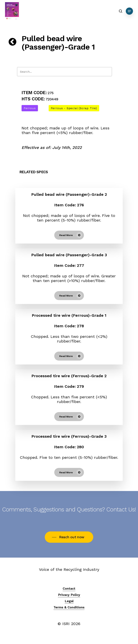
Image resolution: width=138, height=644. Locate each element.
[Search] (65, 72)
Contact (69, 588)
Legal (69, 601)
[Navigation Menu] (129, 11)
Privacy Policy (69, 595)
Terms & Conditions (69, 607)
